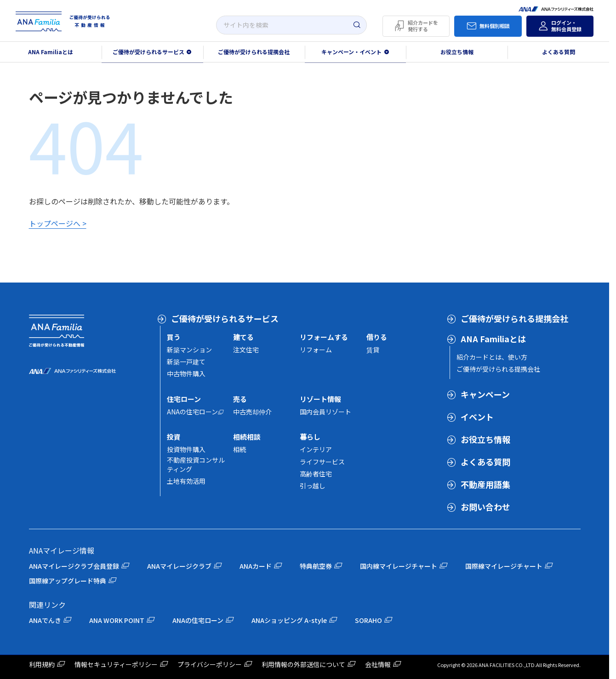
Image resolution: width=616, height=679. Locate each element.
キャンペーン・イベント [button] (351, 52)
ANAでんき (45, 620)
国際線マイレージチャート (504, 566)
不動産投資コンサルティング (196, 464)
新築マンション (189, 350)
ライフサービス (322, 462)
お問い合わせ (485, 507)
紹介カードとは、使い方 (492, 357)
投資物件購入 (186, 449)
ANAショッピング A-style (289, 620)
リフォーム (316, 350)
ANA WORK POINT (117, 620)
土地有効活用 (186, 481)
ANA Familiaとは (51, 52)
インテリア (316, 449)
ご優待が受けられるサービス (225, 318)
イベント (477, 417)
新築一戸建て (186, 362)
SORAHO (368, 620)
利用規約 (42, 664)
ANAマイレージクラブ (179, 566)
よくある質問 (559, 52)
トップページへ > (58, 223)
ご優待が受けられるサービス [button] (148, 52)
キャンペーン (485, 394)
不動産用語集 (485, 484)
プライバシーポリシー (210, 664)
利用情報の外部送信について (303, 664)
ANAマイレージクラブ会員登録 (74, 566)
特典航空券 (316, 566)
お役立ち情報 (457, 52)
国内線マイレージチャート (399, 566)
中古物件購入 (186, 373)
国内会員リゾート (325, 412)
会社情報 (378, 664)
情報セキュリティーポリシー (116, 664)
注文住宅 (246, 350)
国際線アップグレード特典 (68, 581)
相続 (240, 449)
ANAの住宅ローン (192, 412)
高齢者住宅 (316, 474)
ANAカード (256, 566)
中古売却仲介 (252, 412)
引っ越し (313, 486)
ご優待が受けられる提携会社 (254, 52)
